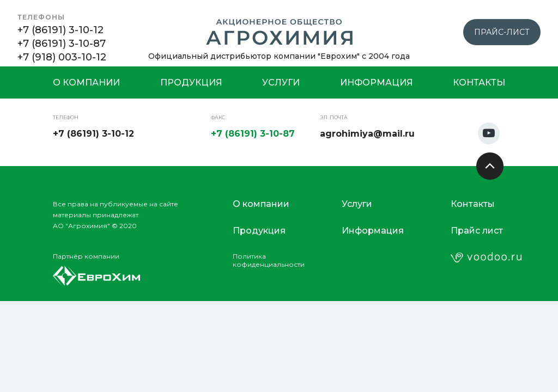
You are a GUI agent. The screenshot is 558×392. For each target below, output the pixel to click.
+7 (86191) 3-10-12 (60, 30)
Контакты (479, 82)
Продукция (191, 82)
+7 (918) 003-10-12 (62, 57)
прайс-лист (502, 32)
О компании (86, 82)
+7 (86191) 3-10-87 (62, 44)
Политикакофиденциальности (269, 260)
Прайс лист (477, 231)
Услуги (281, 82)
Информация (377, 82)
